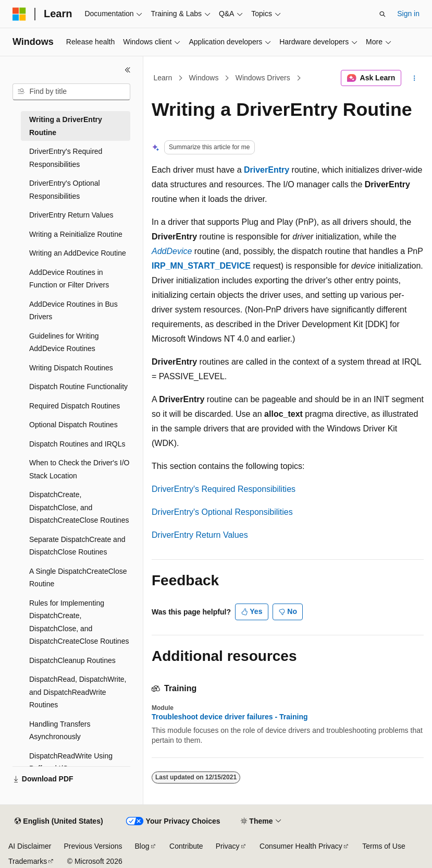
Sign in (408, 14)
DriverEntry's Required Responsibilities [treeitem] (66, 158)
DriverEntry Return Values (200, 535)
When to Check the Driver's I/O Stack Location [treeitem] (79, 469)
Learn (163, 78)
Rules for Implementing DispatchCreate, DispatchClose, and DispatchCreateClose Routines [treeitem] (79, 622)
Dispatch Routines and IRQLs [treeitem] (77, 444)
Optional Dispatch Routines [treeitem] (73, 425)
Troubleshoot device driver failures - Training (230, 717)
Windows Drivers (263, 78)
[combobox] (71, 92)
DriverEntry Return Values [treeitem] (71, 215)
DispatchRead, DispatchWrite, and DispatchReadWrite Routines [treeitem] (78, 692)
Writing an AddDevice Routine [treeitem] (78, 253)
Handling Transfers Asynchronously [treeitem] (60, 731)
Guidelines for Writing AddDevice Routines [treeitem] (64, 342)
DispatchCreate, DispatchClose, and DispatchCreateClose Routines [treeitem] (79, 507)
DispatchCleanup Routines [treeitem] (72, 660)
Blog (142, 846)
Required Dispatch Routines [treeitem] (75, 406)
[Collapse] (128, 70)
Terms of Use (384, 846)
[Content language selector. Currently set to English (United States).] (59, 822)
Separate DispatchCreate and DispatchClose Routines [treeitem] (77, 546)
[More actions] (415, 78)
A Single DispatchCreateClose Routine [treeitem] (78, 578)
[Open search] (382, 14)
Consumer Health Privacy (301, 846)
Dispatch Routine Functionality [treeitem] (78, 387)
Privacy (228, 846)
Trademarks (28, 861)
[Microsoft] (19, 14)
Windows (204, 78)
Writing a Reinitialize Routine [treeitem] (76, 234)
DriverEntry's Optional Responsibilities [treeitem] (65, 190)
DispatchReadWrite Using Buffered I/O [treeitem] (71, 762)
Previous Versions (93, 846)
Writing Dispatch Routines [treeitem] (71, 368)
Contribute (186, 846)
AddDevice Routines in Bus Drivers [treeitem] (73, 311)
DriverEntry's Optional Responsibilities (222, 512)
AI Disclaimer (30, 846)
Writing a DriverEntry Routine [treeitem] (66, 126)
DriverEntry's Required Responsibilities (224, 489)
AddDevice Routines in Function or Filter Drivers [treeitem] (69, 279)
